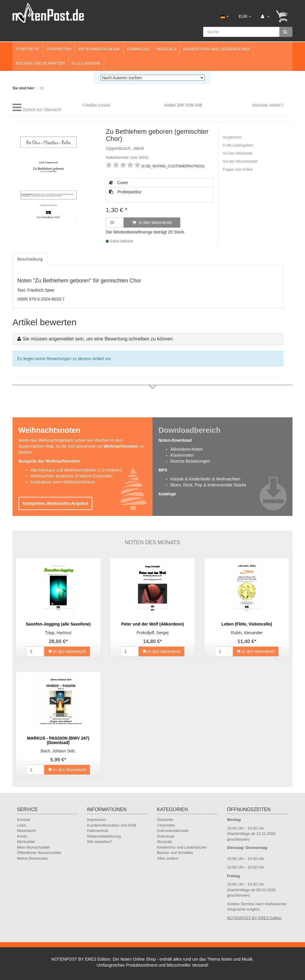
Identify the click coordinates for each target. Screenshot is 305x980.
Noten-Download (175, 440)
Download (138, 49)
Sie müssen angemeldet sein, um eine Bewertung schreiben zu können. (98, 339)
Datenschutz (98, 831)
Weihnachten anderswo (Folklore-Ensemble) (71, 476)
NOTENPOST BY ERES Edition (254, 918)
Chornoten (59, 49)
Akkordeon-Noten (187, 449)
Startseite (28, 49)
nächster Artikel (267, 105)
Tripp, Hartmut (58, 633)
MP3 (163, 470)
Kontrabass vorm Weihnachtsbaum (63, 482)
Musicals (166, 49)
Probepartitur (125, 192)
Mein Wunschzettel (33, 847)
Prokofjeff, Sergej (152, 633)
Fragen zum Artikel (238, 169)
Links (21, 825)
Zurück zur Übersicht (42, 110)
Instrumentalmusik (99, 49)
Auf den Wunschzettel (240, 161)
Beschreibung (30, 259)
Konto (22, 836)
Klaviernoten (182, 455)
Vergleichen (232, 137)
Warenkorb (26, 831)
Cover (119, 183)
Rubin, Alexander (247, 633)
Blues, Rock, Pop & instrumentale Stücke (208, 485)
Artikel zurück (98, 105)
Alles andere (86, 63)
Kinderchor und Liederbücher (217, 49)
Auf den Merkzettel (238, 153)
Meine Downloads (32, 858)
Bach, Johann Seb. (58, 751)
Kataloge (167, 494)
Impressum (97, 820)
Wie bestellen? (100, 842)
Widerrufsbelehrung (104, 836)
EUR (245, 16)
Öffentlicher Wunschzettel (39, 853)
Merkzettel (26, 842)
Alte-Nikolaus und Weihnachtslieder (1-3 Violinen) (76, 470)
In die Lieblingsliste (238, 145)
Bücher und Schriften (40, 63)
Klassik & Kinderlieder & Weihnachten (205, 479)
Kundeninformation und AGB (112, 825)
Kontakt (24, 820)
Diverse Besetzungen (190, 461)
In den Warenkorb (152, 223)
